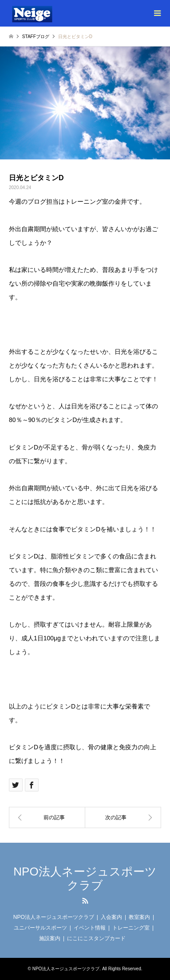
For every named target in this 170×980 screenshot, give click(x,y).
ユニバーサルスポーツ (40, 928)
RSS (85, 901)
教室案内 (139, 917)
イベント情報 (90, 928)
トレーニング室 (131, 928)
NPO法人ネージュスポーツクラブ (85, 878)
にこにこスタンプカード (96, 938)
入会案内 (111, 917)
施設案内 (50, 938)
